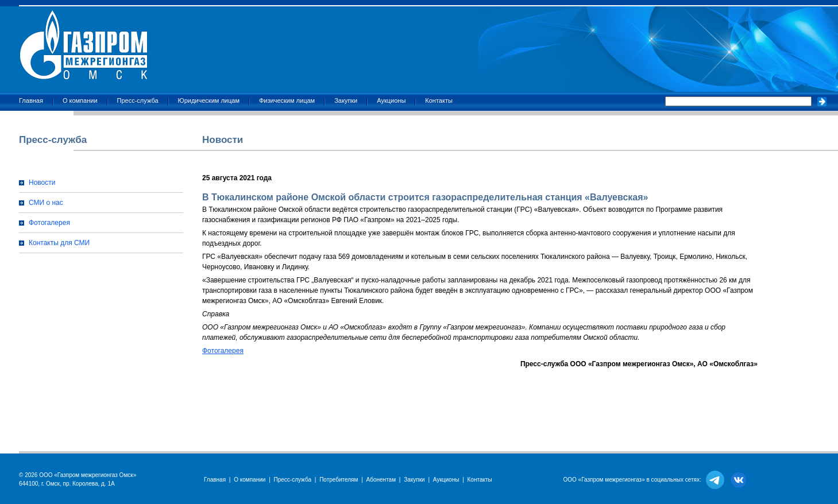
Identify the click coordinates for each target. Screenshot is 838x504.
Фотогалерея (49, 223)
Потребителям (339, 480)
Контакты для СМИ (59, 243)
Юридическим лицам (209, 100)
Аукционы (391, 100)
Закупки (346, 100)
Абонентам (381, 480)
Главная (31, 100)
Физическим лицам (287, 100)
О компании (80, 100)
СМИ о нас (46, 203)
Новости (42, 183)
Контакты (439, 100)
